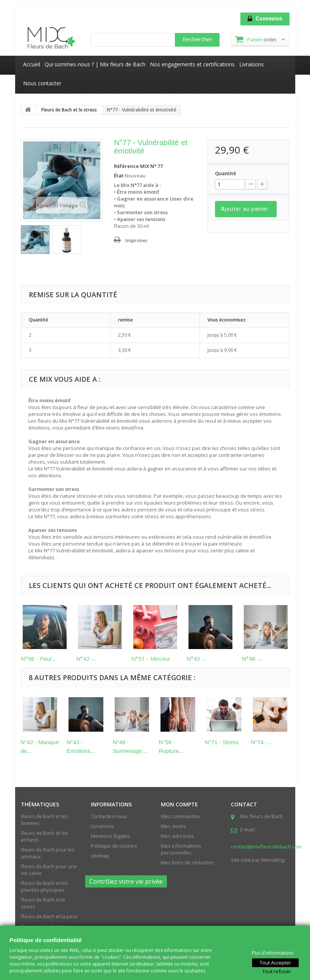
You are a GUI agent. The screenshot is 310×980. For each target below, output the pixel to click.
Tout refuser (277, 971)
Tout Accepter (275, 962)
